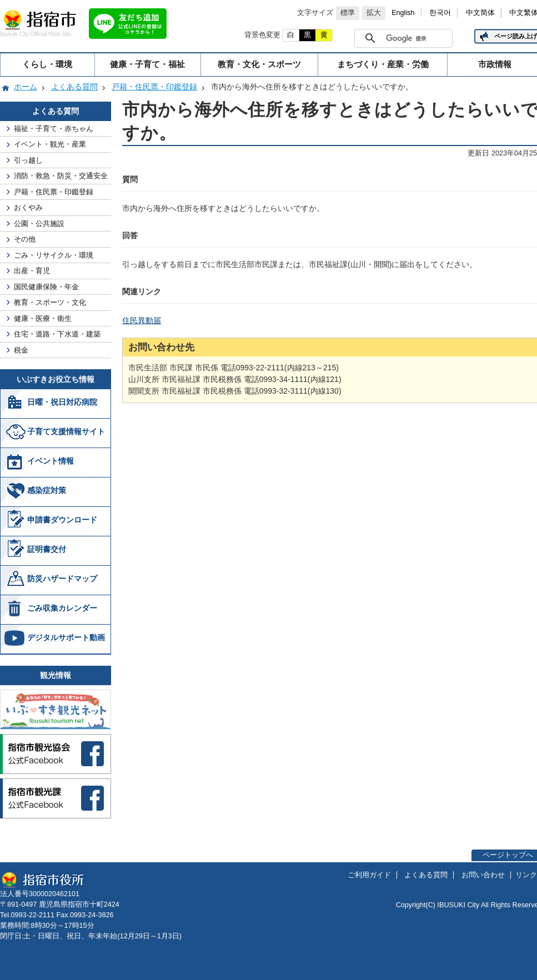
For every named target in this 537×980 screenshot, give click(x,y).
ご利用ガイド (369, 875)
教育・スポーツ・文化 (50, 302)
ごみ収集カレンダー (62, 608)
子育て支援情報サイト (66, 431)
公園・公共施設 (39, 223)
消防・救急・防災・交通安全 (61, 176)
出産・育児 (32, 271)
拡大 (374, 13)
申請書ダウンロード (62, 520)
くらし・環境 (47, 64)
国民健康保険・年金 (46, 287)
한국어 (440, 13)
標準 (348, 13)
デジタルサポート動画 (66, 637)
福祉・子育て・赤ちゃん (54, 129)
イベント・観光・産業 (50, 144)
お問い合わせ (483, 875)
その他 (25, 239)
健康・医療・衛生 (43, 318)
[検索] (416, 38)
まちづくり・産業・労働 (383, 64)
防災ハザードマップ (62, 579)
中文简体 (480, 13)
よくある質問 (74, 87)
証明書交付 (47, 549)
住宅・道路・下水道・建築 (57, 334)
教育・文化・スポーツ (259, 64)
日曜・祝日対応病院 (62, 402)
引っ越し (28, 160)
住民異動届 (142, 320)
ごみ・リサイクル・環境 (54, 255)
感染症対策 (47, 490)
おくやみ (28, 207)
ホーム (26, 87)
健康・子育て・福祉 (147, 64)
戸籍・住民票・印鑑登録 (154, 87)
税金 (21, 350)
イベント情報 (51, 461)
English (403, 13)
